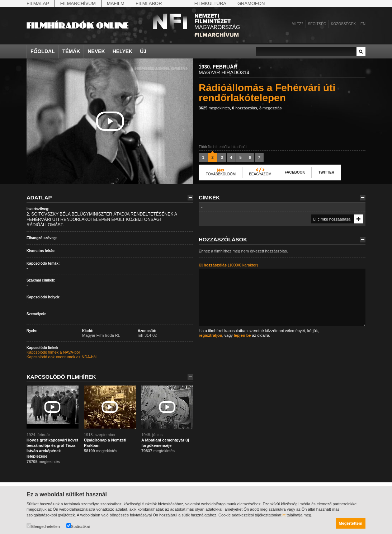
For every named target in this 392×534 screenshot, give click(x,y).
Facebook (295, 172)
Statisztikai (78, 526)
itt (284, 515)
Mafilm (116, 3)
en (363, 24)
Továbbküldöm (221, 174)
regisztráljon (210, 335)
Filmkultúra (210, 3)
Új (143, 51)
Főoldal (43, 51)
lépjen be (242, 335)
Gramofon (251, 3)
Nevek (96, 51)
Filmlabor (149, 3)
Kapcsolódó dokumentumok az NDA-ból (62, 357)
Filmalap (38, 3)
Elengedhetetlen (43, 526)
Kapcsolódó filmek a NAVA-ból (53, 352)
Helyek (123, 51)
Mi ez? (297, 24)
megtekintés (214, 108)
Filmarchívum (78, 3)
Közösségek (343, 24)
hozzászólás (245, 108)
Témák (71, 51)
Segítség (317, 24)
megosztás (270, 108)
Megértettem (351, 523)
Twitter (326, 172)
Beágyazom (260, 174)
